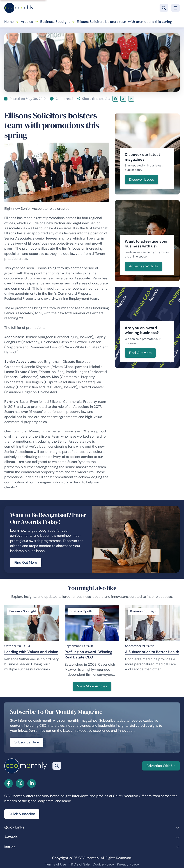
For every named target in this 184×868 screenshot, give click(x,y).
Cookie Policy (103, 864)
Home (9, 22)
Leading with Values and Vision (31, 652)
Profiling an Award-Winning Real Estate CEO (88, 655)
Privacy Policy (128, 864)
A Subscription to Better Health (152, 652)
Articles (27, 22)
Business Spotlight (55, 22)
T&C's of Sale (79, 864)
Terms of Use (56, 864)
